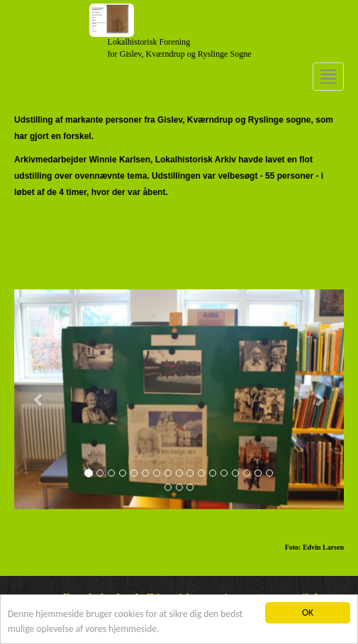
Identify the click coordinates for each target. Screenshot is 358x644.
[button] (39, 399)
